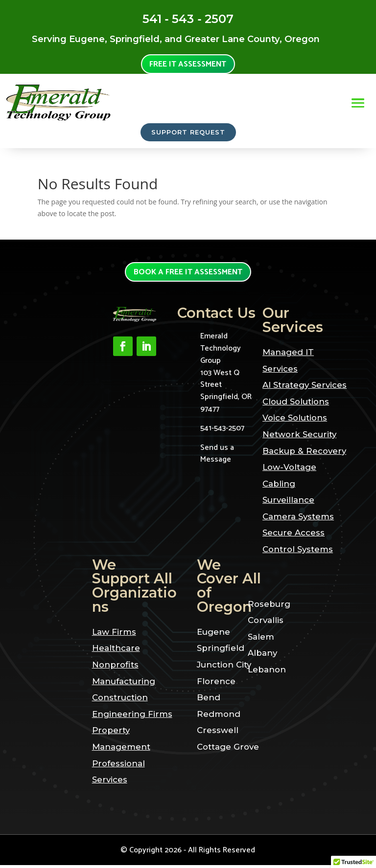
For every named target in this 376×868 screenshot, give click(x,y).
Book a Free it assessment (188, 275)
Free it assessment (188, 65)
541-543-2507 (222, 431)
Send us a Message (217, 456)
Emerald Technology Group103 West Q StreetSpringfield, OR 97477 (226, 376)
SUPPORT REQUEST (188, 134)
